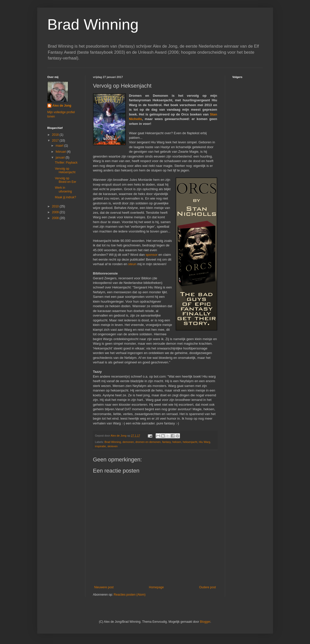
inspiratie (101, 446)
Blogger (205, 622)
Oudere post (207, 587)
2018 (56, 135)
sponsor (151, 255)
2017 (56, 141)
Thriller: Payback (66, 163)
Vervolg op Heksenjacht (65, 170)
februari (61, 152)
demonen (128, 442)
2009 (56, 212)
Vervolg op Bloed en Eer (65, 180)
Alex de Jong (62, 106)
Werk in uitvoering (63, 189)
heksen (177, 442)
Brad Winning (93, 24)
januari (60, 158)
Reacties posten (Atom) (130, 595)
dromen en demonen (148, 442)
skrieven (113, 446)
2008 (56, 218)
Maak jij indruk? (65, 197)
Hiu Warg (204, 442)
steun (132, 264)
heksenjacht (190, 442)
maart (60, 146)
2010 (56, 206)
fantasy (167, 442)
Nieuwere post (104, 587)
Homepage (156, 587)
